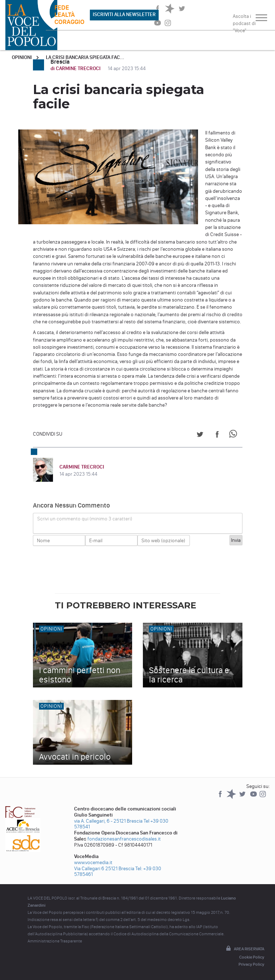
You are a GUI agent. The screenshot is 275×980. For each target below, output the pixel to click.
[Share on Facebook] (217, 435)
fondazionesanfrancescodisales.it (124, 839)
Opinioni (22, 57)
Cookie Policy (252, 957)
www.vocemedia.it (93, 863)
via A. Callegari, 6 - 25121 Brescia (108, 821)
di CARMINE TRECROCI (76, 68)
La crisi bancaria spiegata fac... (85, 57)
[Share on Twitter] (200, 435)
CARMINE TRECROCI (82, 467)
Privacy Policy (251, 964)
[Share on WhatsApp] (234, 435)
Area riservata (245, 949)
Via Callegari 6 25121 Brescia (104, 869)
